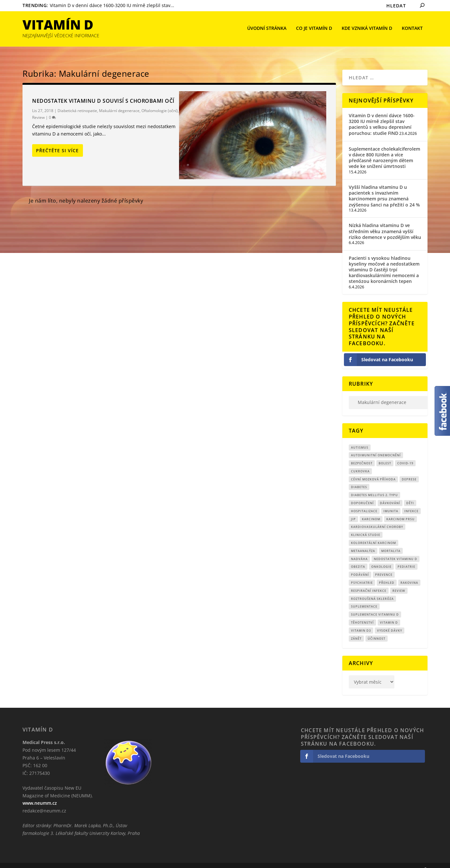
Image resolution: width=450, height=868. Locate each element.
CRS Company (53, 861)
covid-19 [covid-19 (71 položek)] (405, 454)
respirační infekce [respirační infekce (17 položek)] (369, 581)
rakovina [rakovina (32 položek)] (409, 573)
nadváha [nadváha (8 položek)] (359, 549)
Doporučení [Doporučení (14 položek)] (362, 493)
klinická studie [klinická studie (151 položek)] (366, 525)
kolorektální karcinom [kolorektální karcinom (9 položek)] (373, 533)
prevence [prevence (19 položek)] (384, 565)
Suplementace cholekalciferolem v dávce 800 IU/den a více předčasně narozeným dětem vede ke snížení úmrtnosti (384, 148)
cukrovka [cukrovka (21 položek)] (360, 462)
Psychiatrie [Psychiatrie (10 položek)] (362, 573)
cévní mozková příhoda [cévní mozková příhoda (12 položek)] (373, 470)
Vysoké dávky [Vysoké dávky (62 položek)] (390, 621)
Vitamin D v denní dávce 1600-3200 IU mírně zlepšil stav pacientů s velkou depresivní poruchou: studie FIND (382, 115)
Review (38, 108)
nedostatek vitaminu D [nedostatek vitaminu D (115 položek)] (396, 549)
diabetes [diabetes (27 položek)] (359, 477)
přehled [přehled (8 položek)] (387, 573)
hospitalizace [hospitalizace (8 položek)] (364, 501)
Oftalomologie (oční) (160, 101)
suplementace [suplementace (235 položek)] (364, 597)
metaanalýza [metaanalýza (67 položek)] (363, 541)
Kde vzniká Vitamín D (367, 29)
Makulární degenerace (119, 101)
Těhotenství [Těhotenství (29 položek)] (362, 613)
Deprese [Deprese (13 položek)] (409, 470)
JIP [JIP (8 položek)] (353, 509)
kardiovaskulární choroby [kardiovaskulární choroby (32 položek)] (377, 517)
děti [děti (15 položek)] (410, 493)
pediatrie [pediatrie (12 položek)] (406, 557)
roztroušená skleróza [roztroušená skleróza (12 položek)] (372, 589)
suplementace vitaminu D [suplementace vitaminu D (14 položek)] (375, 605)
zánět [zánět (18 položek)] (356, 629)
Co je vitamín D (314, 29)
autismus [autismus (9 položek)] (360, 438)
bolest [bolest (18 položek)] (385, 454)
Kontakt (412, 29)
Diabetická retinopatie (77, 101)
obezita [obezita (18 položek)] (358, 557)
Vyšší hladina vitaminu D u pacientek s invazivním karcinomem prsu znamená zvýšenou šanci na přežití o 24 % (384, 186)
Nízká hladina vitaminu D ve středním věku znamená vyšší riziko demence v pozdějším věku (385, 221)
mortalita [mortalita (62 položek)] (391, 541)
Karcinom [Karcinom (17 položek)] (371, 509)
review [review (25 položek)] (399, 581)
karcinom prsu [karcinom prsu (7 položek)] (401, 509)
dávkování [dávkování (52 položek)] (390, 493)
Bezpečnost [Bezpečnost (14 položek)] (362, 454)
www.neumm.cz (40, 793)
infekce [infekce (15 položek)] (411, 501)
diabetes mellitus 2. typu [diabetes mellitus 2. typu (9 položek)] (374, 485)
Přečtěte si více (57, 141)
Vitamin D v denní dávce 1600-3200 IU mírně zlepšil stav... (112, 5)
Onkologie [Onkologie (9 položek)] (381, 557)
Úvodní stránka (267, 29)
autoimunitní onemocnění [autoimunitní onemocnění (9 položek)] (376, 446)
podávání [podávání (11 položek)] (360, 565)
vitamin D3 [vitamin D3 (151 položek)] (361, 621)
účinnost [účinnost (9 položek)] (377, 629)
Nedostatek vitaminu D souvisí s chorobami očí (103, 91)
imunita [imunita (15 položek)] (391, 501)
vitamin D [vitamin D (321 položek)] (389, 613)
